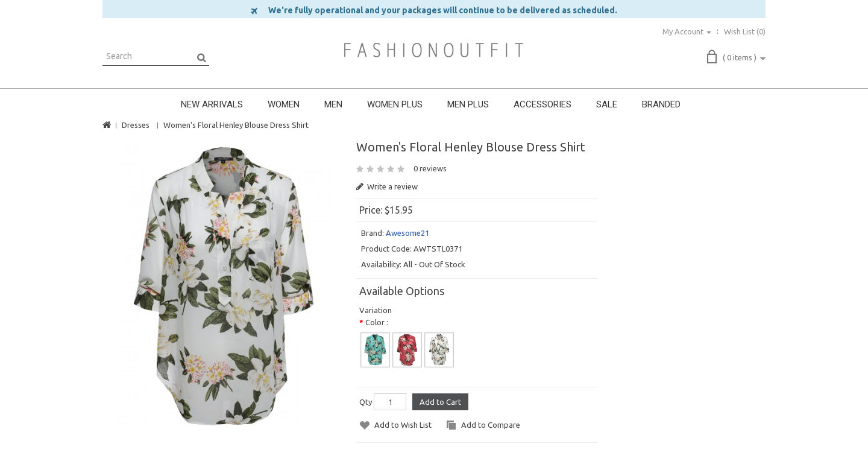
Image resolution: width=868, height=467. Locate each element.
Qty (366, 402)
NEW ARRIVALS (212, 104)
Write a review (387, 186)
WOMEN (284, 104)
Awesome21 (407, 233)
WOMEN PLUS (395, 104)
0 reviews (430, 168)
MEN (333, 104)
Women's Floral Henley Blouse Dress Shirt (236, 125)
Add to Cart (440, 402)
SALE (607, 104)
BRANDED (661, 104)
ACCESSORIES (542, 104)
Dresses (136, 125)
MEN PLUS (468, 104)
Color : (377, 322)
